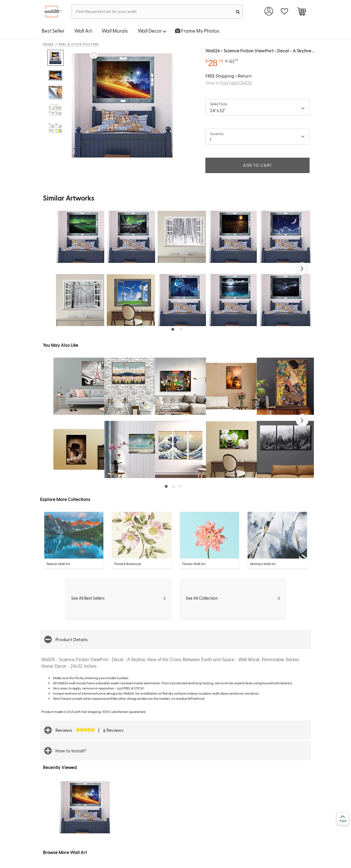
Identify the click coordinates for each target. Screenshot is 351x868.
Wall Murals (115, 31)
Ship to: (229, 83)
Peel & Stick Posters (79, 44)
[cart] (302, 12)
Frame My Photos (197, 31)
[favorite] (285, 12)
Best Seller (53, 31)
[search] (238, 12)
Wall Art (83, 31)
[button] (302, 269)
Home (48, 44)
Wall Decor (152, 31)
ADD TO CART (257, 165)
